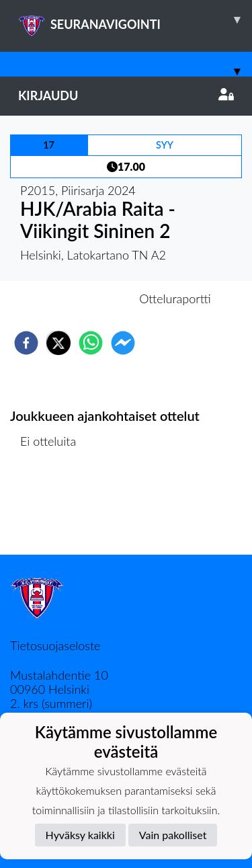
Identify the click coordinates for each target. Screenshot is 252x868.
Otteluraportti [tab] (175, 299)
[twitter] (58, 343)
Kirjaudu (126, 95)
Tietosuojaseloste (55, 645)
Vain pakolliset (173, 835)
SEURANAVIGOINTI (135, 19)
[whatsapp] (91, 343)
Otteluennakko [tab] (79, 299)
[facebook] (26, 343)
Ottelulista (53, 509)
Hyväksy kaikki (80, 835)
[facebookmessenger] (123, 343)
